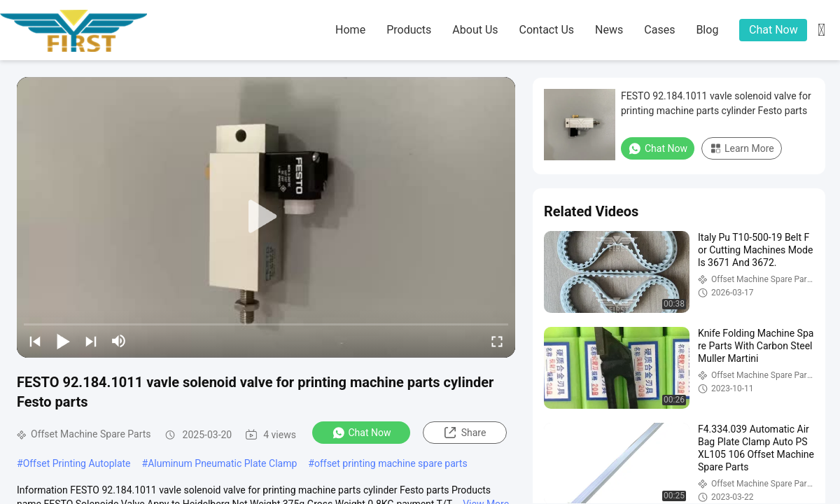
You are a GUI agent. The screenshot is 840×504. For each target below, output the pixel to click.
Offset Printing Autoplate (77, 463)
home (350, 30)
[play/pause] (63, 341)
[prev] (35, 341)
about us (475, 30)
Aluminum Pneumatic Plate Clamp (222, 463)
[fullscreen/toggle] (497, 341)
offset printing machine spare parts (391, 463)
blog (707, 30)
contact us (547, 30)
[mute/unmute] (119, 341)
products (409, 30)
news (609, 30)
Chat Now (773, 30)
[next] (91, 341)
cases (659, 30)
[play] (266, 217)
